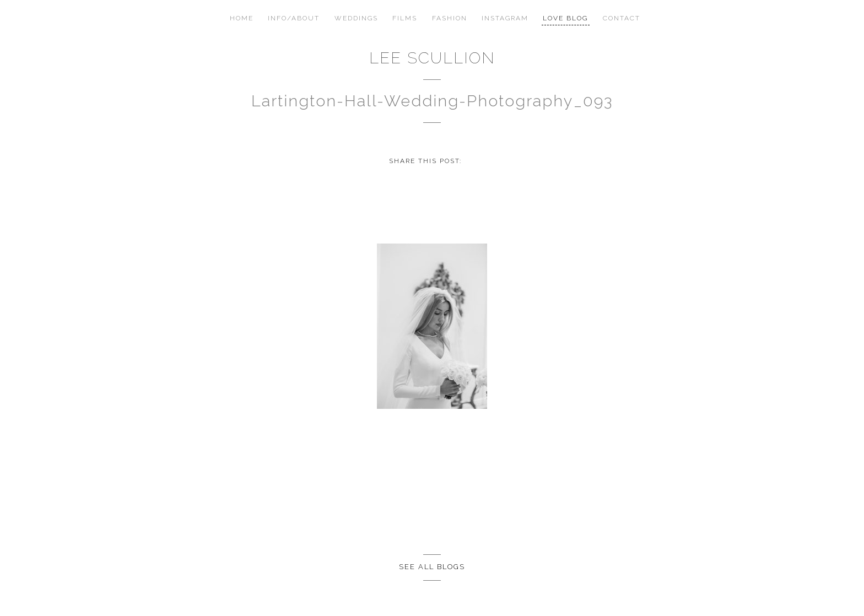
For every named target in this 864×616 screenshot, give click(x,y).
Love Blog (565, 18)
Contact (622, 18)
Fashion (450, 18)
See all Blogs (432, 567)
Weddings (356, 18)
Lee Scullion (432, 58)
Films (405, 18)
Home (242, 18)
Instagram (505, 18)
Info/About (294, 18)
